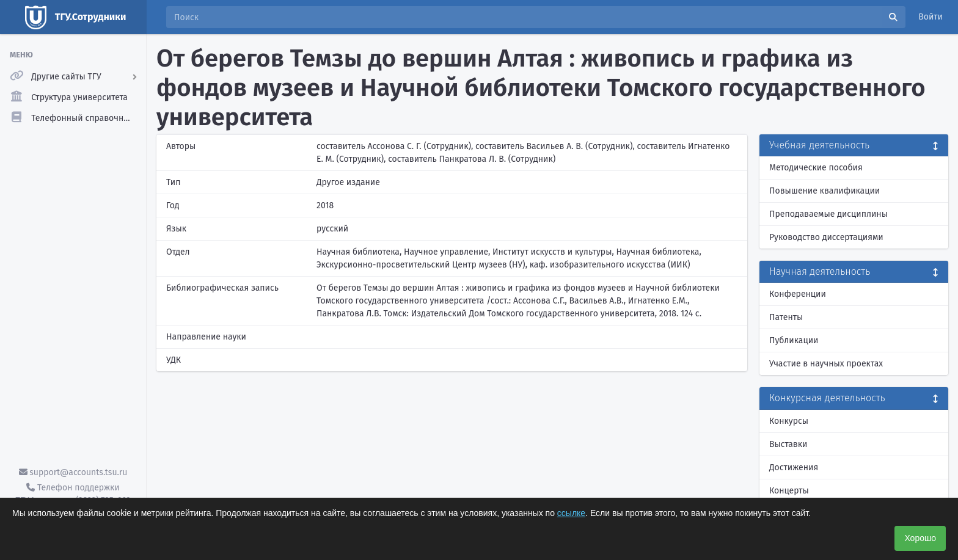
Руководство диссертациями (826, 237)
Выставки (788, 444)
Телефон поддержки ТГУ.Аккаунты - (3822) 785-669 (73, 494)
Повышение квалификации (825, 191)
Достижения (794, 467)
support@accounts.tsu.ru (73, 472)
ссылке (571, 513)
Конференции (798, 294)
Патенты (786, 317)
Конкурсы (789, 421)
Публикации (794, 340)
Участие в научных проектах (826, 364)
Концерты (789, 491)
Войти (931, 17)
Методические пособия (816, 168)
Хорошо (920, 538)
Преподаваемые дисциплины (828, 214)
